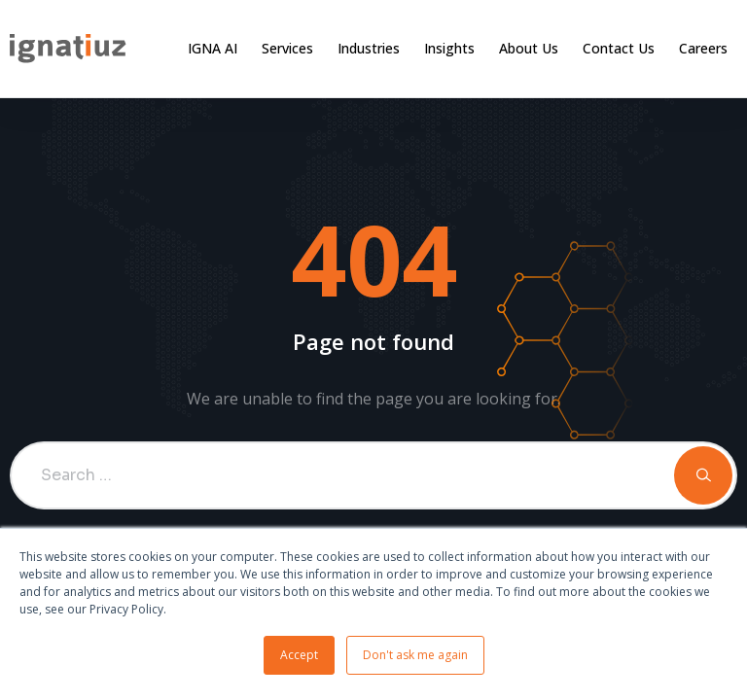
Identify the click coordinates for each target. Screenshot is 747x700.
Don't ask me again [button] (415, 655)
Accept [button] (299, 655)
